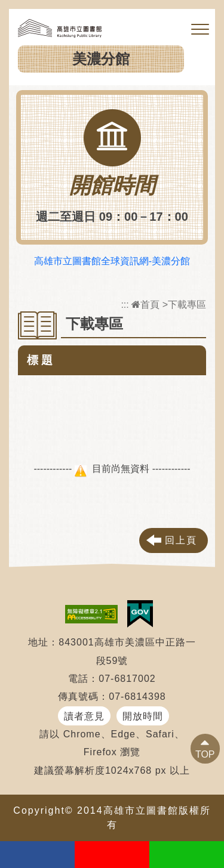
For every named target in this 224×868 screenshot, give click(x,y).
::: (125, 305)
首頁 (145, 305)
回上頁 (181, 540)
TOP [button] (205, 754)
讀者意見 (84, 716)
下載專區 (187, 305)
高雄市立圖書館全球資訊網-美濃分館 (112, 261)
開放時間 (143, 716)
